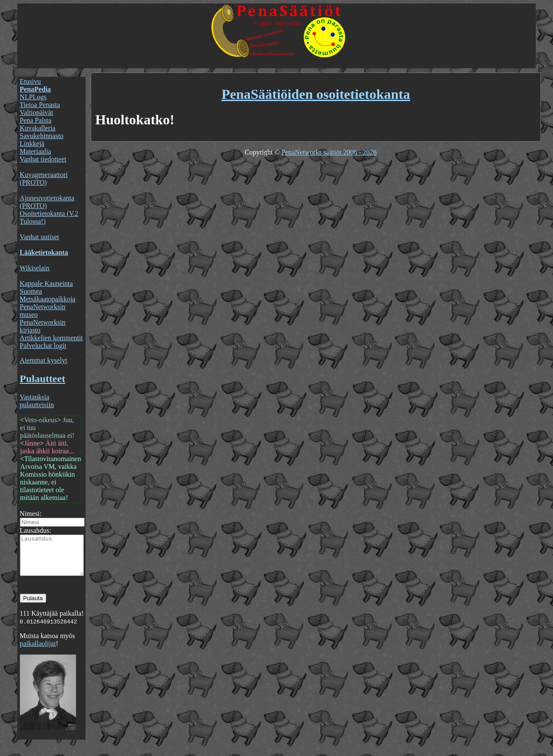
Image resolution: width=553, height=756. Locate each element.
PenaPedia (35, 89)
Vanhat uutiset (40, 237)
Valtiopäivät (37, 112)
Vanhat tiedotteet (43, 159)
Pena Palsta (36, 120)
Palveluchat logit (43, 346)
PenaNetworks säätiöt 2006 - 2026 (329, 152)
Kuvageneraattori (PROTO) (44, 179)
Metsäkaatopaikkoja (48, 299)
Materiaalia (36, 151)
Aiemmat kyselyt (44, 360)
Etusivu (30, 81)
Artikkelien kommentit (51, 338)
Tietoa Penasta (40, 105)
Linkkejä (32, 144)
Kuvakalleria (38, 128)
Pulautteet (43, 379)
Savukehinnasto (42, 136)
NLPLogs (33, 97)
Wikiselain (35, 268)
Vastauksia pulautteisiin (37, 401)
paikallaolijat (38, 651)
